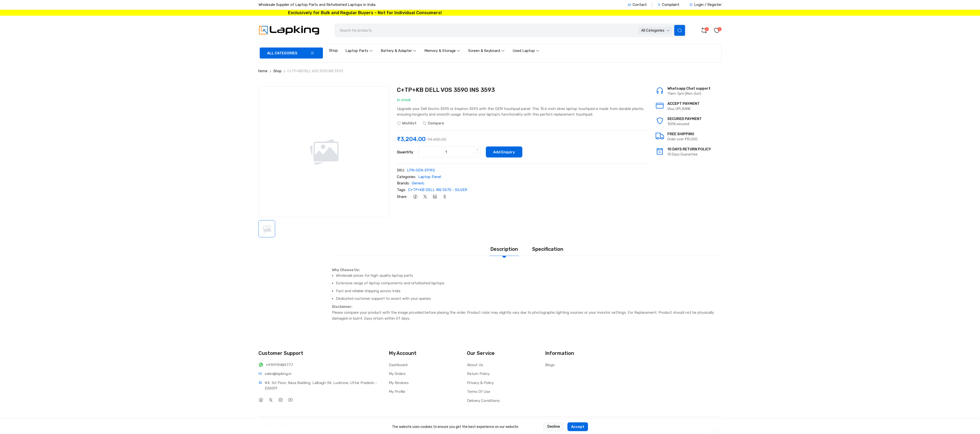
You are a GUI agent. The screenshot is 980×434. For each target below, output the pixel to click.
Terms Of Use (479, 392)
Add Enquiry (504, 152)
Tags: (401, 190)
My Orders (397, 374)
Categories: (406, 177)
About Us (475, 365)
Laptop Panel (430, 177)
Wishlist (407, 123)
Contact (637, 5)
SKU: (401, 170)
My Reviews (399, 383)
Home (263, 71)
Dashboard (398, 365)
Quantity (405, 152)
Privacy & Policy (480, 383)
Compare (433, 123)
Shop (333, 50)
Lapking (288, 425)
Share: (402, 197)
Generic (418, 183)
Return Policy (478, 374)
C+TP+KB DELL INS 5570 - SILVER (438, 190)
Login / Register (705, 5)
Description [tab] (504, 249)
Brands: (403, 183)
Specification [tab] (548, 249)
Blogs (550, 365)
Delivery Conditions (483, 401)
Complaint (668, 5)
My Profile (397, 392)
